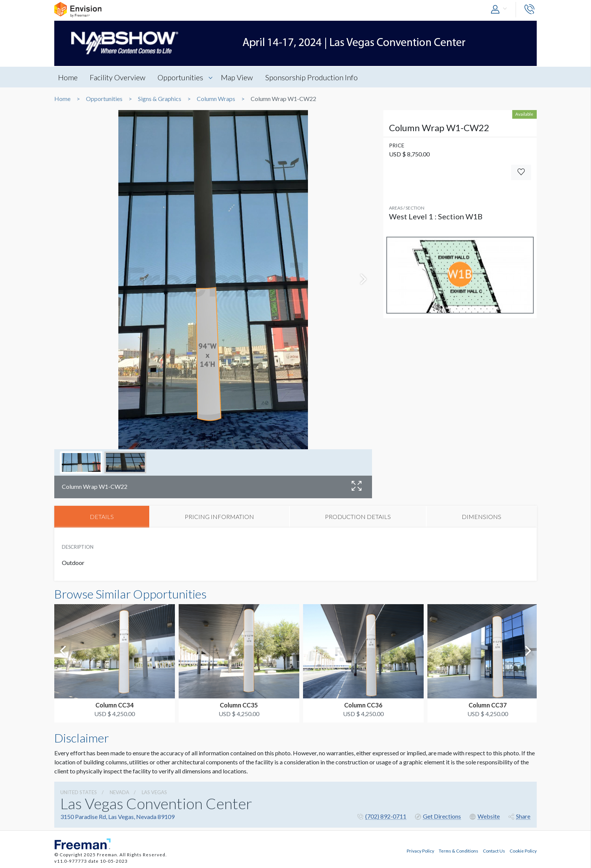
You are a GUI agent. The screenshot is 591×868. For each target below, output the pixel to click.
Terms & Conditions (459, 850)
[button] (501, 10)
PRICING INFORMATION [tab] (219, 517)
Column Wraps (216, 99)
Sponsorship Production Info (313, 77)
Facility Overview (118, 77)
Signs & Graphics (160, 99)
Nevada (119, 792)
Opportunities (181, 77)
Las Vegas (154, 792)
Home (68, 77)
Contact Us (494, 850)
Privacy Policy (420, 850)
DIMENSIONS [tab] (482, 517)
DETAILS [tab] (102, 517)
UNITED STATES (79, 792)
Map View (238, 77)
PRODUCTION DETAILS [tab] (358, 517)
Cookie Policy (523, 850)
